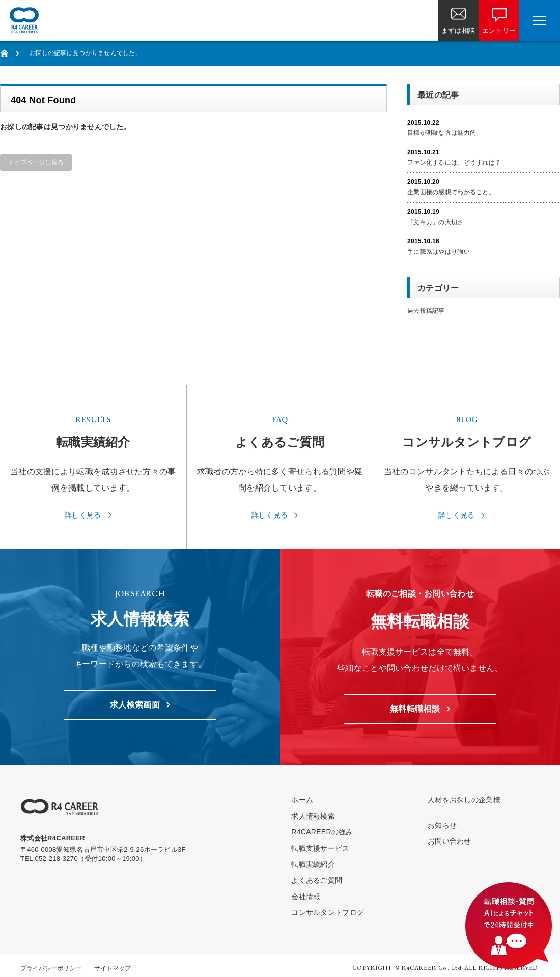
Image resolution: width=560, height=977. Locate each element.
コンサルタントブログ (328, 912)
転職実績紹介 (313, 864)
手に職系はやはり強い (439, 252)
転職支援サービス (320, 848)
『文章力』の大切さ (436, 222)
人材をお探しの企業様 (464, 800)
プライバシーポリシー (51, 968)
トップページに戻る (36, 162)
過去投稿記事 (426, 311)
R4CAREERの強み (322, 832)
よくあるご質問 (317, 880)
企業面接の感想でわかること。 (451, 192)
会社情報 (306, 897)
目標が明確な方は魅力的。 (445, 133)
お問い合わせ (450, 841)
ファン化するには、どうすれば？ (454, 162)
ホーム (302, 800)
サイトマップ (113, 968)
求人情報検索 (313, 816)
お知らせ (442, 825)
